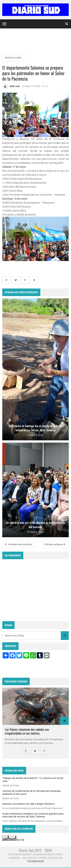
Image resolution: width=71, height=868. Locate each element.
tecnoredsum (35, 861)
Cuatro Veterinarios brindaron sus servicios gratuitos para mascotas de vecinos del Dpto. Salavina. (33, 815)
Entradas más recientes (18, 544)
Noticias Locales (13, 58)
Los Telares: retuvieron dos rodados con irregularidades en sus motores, (27, 731)
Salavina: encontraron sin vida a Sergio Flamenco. (29, 804)
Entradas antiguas (55, 544)
